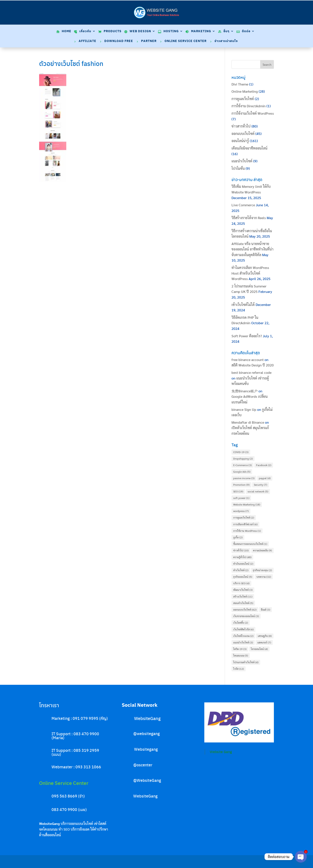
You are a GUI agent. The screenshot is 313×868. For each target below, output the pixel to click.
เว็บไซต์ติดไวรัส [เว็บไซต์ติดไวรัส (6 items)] (243, 629)
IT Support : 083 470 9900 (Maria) (75, 736)
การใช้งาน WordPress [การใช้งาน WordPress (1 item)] (247, 531)
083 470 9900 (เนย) (69, 809)
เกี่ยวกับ (85, 31)
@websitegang (147, 733)
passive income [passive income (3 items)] (244, 478)
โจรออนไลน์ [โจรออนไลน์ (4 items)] (259, 649)
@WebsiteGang (147, 780)
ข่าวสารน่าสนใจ (226, 41)
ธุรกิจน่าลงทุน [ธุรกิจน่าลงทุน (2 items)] (262, 570)
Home (67, 31)
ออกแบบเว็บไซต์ (243, 133)
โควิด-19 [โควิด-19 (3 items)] (240, 649)
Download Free (119, 41)
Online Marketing (245, 91)
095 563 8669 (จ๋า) (68, 796)
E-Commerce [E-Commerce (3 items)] (242, 465)
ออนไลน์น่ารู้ (240, 141)
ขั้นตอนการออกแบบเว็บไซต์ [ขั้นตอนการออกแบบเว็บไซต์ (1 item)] (250, 544)
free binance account (248, 360)
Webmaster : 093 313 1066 (76, 767)
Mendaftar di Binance (248, 422)
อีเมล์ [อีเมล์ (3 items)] (266, 609)
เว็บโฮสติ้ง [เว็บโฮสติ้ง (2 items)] (241, 623)
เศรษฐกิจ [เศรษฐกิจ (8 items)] (265, 636)
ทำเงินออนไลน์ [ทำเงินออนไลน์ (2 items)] (243, 564)
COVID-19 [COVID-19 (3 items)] (241, 452)
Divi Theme (240, 84)
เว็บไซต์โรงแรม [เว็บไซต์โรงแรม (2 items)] (243, 636)
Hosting (171, 31)
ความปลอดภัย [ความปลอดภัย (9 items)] (262, 550)
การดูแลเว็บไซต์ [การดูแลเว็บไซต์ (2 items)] (244, 517)
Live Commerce (243, 205)
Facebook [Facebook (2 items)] (264, 465)
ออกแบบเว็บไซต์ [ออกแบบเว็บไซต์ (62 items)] (245, 609)
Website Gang (221, 752)
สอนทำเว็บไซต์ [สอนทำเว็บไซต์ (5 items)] (243, 603)
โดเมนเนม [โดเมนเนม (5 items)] (241, 655)
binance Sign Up (244, 409)
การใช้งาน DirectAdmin (249, 106)
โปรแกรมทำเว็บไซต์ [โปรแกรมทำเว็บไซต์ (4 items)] (246, 662)
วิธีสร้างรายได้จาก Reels (249, 218)
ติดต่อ (246, 31)
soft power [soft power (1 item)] (241, 498)
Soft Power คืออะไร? (247, 336)
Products (113, 31)
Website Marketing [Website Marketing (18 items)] (247, 504)
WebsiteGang (147, 718)
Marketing (201, 31)
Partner (149, 41)
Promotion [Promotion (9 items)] (241, 485)
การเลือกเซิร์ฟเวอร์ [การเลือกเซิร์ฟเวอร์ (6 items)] (245, 524)
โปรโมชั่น (238, 168)
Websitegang (146, 749)
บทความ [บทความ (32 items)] (264, 577)
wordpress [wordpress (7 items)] (241, 511)
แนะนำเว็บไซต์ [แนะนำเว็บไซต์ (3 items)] (243, 642)
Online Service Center (186, 41)
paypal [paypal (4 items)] (265, 478)
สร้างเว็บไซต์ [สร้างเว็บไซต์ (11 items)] (243, 596)
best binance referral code (251, 372)
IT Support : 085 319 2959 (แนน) (75, 752)
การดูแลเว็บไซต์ (243, 99)
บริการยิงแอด (80, 829)
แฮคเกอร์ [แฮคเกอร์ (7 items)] (264, 642)
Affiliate (87, 41)
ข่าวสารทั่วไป (241, 126)
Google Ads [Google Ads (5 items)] (242, 472)
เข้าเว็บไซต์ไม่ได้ (243, 305)
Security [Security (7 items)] (261, 485)
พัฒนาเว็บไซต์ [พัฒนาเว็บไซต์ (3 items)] (243, 590)
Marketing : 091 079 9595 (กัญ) (80, 718)
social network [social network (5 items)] (258, 491)
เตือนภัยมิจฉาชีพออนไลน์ (249, 148)
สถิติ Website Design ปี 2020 (253, 365)
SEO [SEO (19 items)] (238, 491)
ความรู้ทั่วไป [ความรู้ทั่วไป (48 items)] (242, 557)
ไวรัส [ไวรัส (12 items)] (239, 669)
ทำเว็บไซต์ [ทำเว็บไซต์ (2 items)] (241, 570)
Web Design (140, 31)
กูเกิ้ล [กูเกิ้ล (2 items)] (238, 537)
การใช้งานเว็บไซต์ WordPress (253, 113)
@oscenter (143, 765)
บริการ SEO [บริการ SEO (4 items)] (241, 583)
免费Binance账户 (245, 391)
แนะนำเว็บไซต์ (242, 161)
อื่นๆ (226, 31)
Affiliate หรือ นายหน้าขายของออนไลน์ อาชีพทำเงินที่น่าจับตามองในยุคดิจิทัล (252, 249)
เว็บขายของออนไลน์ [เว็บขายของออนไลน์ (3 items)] (246, 616)
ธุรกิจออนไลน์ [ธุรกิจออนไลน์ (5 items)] (243, 577)
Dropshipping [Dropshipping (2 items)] (243, 458)
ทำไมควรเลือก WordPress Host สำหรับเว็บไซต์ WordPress (250, 273)
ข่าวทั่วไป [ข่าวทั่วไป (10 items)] (241, 550)
